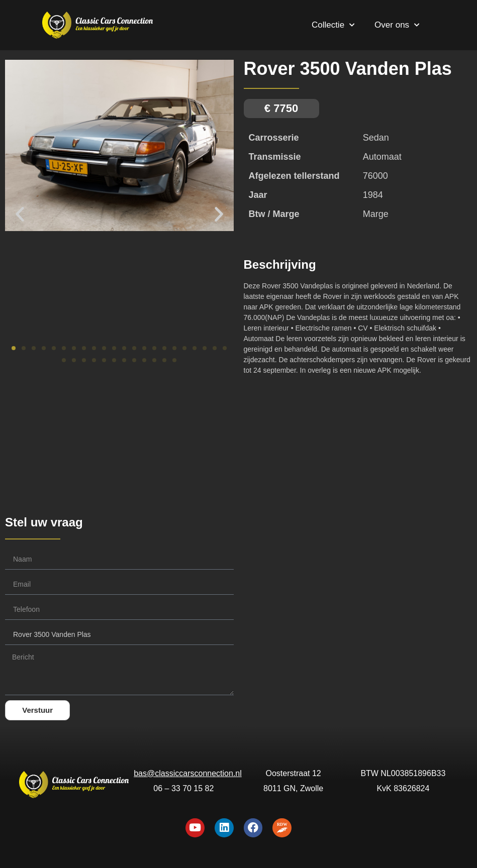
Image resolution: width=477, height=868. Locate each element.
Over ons (397, 25)
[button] (20, 214)
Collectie (333, 25)
